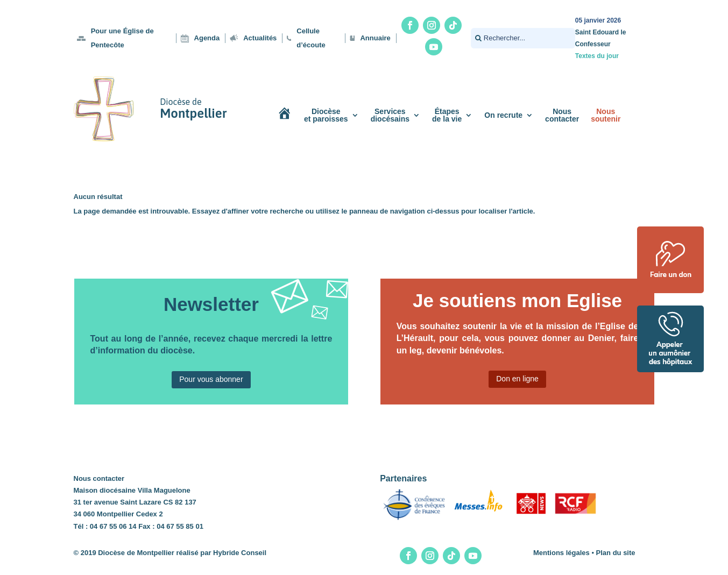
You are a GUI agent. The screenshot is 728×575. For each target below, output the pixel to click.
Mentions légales (561, 553)
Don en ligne (517, 379)
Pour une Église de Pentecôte (122, 38)
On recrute (503, 115)
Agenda (207, 38)
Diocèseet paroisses (326, 115)
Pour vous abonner (211, 379)
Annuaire (375, 38)
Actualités (260, 38)
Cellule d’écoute (311, 38)
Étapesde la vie (447, 115)
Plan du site (616, 553)
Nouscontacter (562, 115)
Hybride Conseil (240, 553)
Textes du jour (597, 56)
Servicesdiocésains (390, 115)
